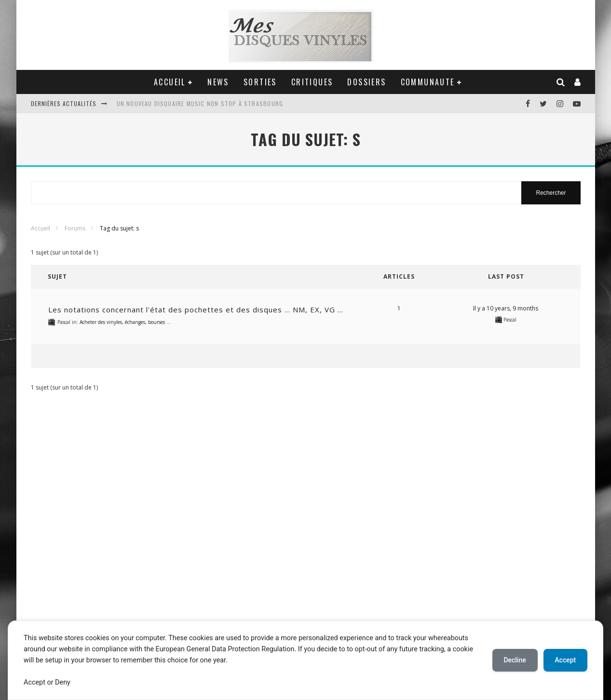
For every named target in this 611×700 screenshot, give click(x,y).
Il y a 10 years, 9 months (506, 308)
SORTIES (260, 82)
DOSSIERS (367, 82)
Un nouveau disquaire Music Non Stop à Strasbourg (200, 103)
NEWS (218, 82)
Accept (565, 660)
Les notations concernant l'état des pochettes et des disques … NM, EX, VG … (196, 310)
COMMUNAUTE (428, 82)
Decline (515, 660)
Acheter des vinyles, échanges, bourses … (125, 322)
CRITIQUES (312, 82)
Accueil (41, 228)
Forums (75, 228)
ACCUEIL (170, 82)
